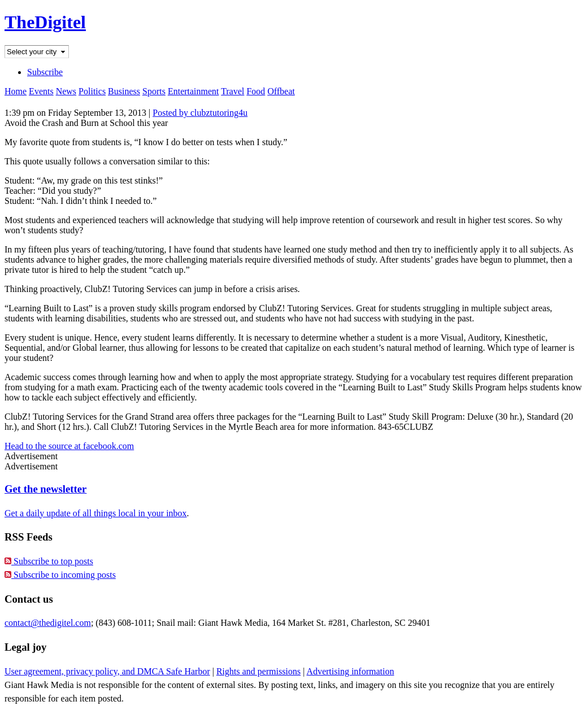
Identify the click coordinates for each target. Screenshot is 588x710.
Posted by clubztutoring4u (200, 113)
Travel (232, 91)
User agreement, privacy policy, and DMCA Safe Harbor (107, 671)
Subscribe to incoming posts (60, 575)
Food (256, 91)
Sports (154, 91)
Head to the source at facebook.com (69, 446)
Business (124, 91)
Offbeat (281, 91)
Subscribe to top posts (49, 561)
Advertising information (350, 671)
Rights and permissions (258, 671)
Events (41, 91)
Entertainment (193, 91)
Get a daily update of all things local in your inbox (96, 513)
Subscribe (45, 72)
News (66, 91)
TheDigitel (45, 22)
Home (16, 91)
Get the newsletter (45, 489)
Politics (92, 91)
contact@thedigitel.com (48, 623)
